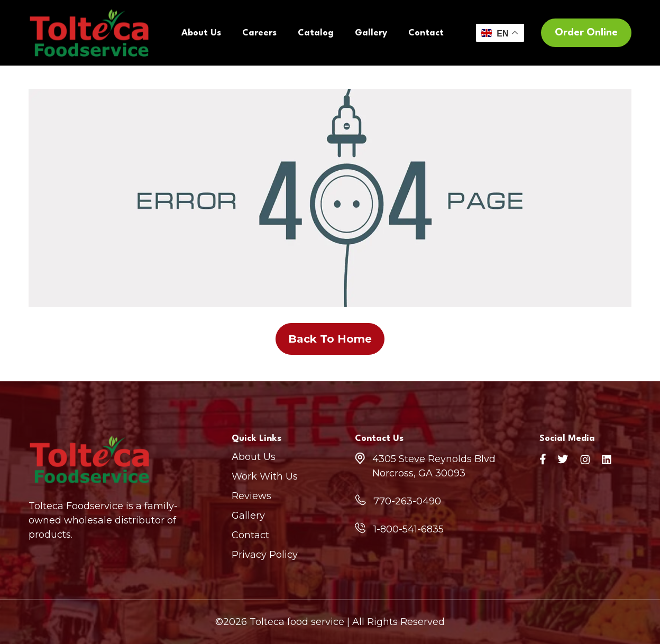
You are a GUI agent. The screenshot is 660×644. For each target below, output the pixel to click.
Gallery (371, 33)
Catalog (316, 33)
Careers (259, 33)
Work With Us (265, 476)
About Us (201, 33)
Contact (426, 33)
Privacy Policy (265, 555)
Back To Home (330, 339)
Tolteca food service (297, 622)
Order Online (586, 33)
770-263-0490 (407, 501)
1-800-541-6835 (409, 529)
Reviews (251, 496)
